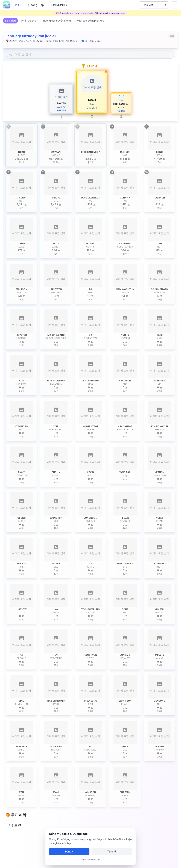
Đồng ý (69, 852)
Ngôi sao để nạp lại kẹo (90, 21)
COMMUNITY (59, 5)
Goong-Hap (36, 5)
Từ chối (112, 852)
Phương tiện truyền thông (56, 21)
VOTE (19, 5)
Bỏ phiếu (10, 21)
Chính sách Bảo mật (91, 860)
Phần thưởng (29, 21)
